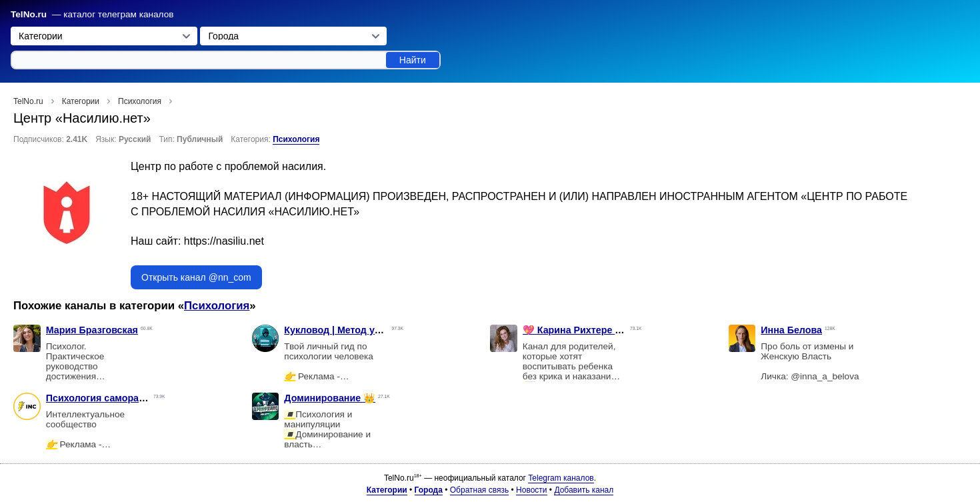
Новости (531, 490)
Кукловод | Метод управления (355, 330)
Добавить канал (584, 490)
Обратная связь (479, 490)
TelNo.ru (29, 14)
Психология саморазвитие (109, 398)
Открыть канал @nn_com (196, 277)
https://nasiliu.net (224, 241)
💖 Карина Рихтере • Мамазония (598, 330)
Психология (296, 139)
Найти (413, 60)
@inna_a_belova (825, 376)
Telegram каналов (561, 478)
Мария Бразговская (92, 330)
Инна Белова (791, 330)
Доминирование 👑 (330, 398)
